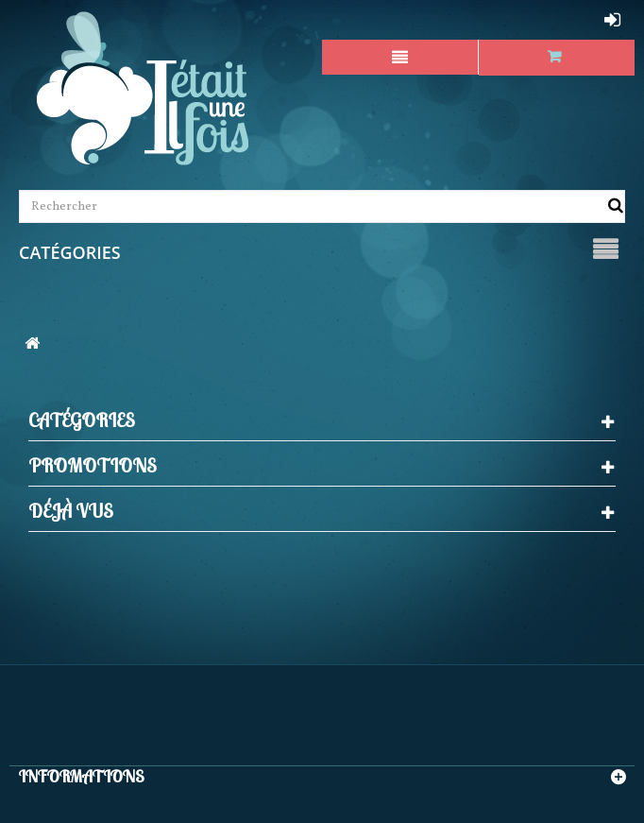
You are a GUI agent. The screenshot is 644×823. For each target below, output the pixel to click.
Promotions (93, 465)
